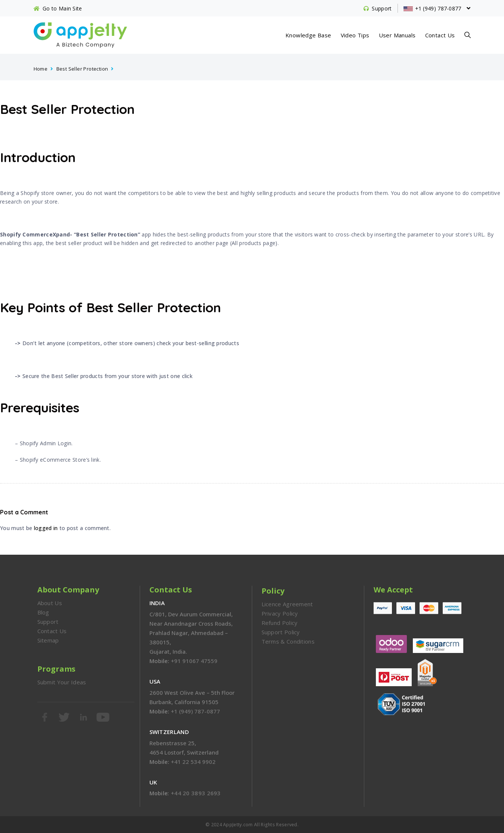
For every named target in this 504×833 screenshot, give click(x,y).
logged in (46, 528)
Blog (43, 612)
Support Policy (281, 632)
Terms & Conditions (288, 641)
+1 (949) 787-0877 (195, 711)
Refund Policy (280, 623)
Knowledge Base (308, 35)
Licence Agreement (287, 604)
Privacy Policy (280, 613)
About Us (50, 603)
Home (41, 69)
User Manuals (397, 35)
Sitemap (48, 640)
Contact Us (440, 35)
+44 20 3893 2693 (196, 793)
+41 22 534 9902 (193, 762)
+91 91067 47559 (194, 661)
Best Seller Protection (82, 69)
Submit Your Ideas (62, 682)
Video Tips (355, 35)
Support (48, 622)
